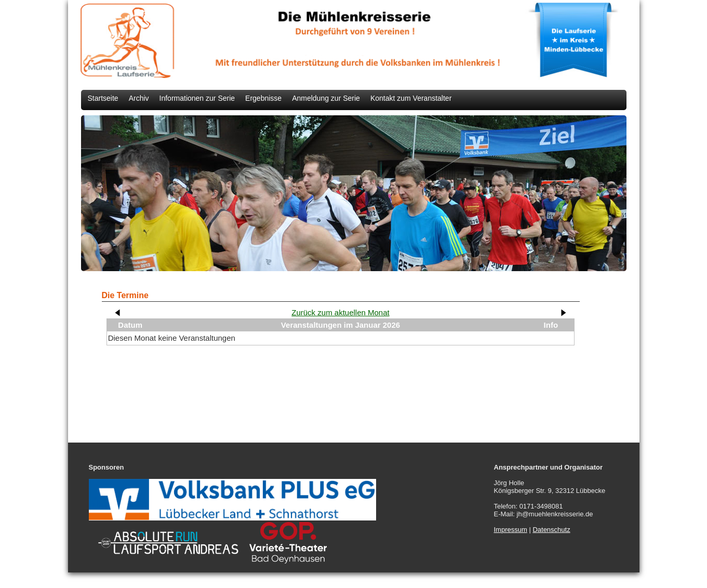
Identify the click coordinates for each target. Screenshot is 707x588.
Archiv (139, 98)
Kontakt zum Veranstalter (411, 98)
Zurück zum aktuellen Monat (340, 312)
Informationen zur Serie (197, 98)
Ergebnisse (263, 98)
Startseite (103, 98)
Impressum (511, 530)
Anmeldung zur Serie (326, 98)
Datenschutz (551, 530)
